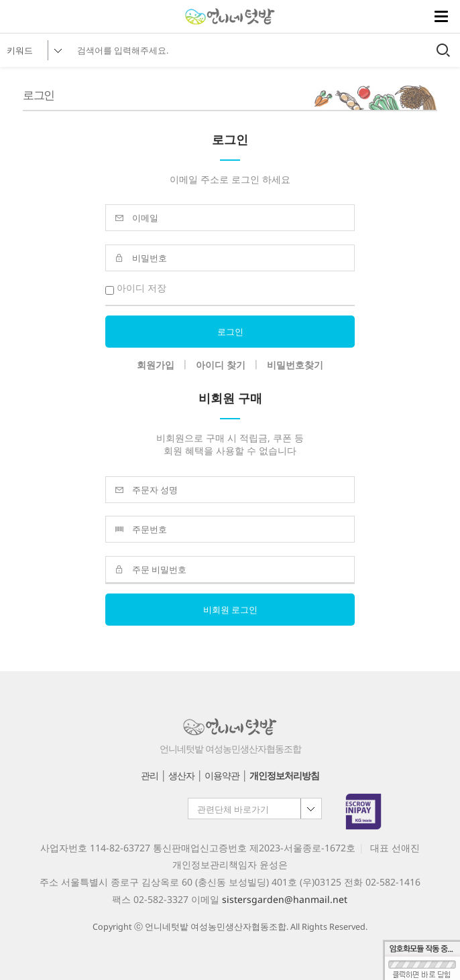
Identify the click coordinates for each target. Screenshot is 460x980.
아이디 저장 (136, 288)
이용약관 (222, 775)
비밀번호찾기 (295, 365)
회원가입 (156, 365)
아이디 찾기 (221, 365)
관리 (150, 775)
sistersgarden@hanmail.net (285, 899)
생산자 (181, 775)
